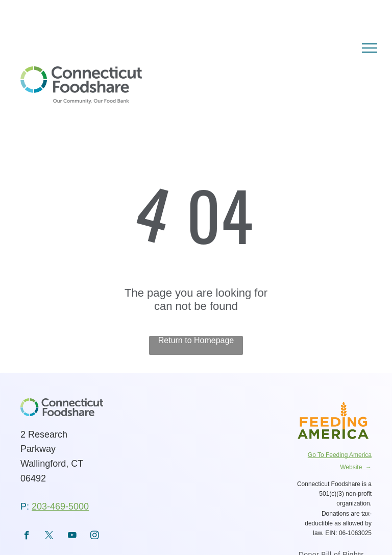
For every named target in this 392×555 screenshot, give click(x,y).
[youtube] (72, 537)
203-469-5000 (60, 506)
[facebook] (27, 537)
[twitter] (49, 537)
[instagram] (95, 537)
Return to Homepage (196, 340)
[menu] (370, 48)
